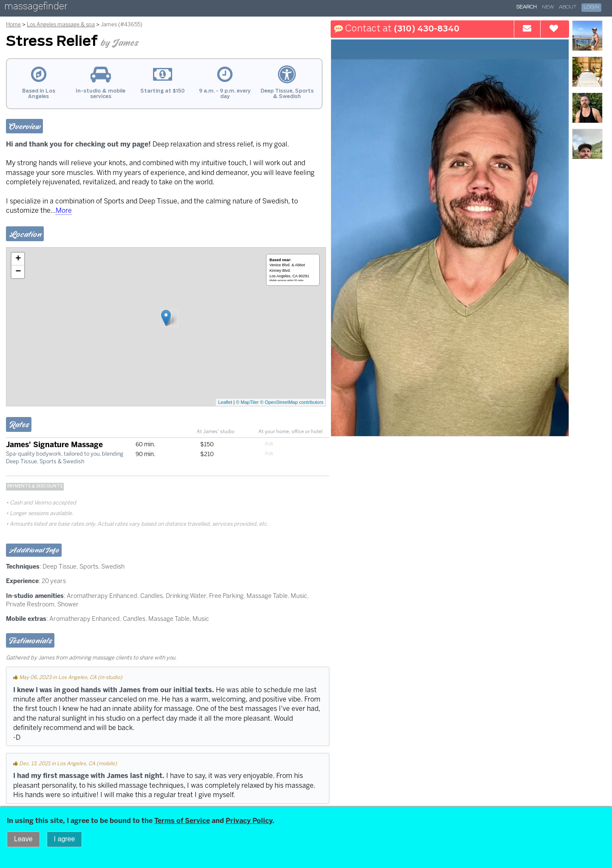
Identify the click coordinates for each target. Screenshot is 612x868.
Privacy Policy (249, 821)
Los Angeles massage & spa (61, 24)
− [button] (18, 272)
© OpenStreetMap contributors (292, 402)
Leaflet (225, 402)
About (568, 7)
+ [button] (18, 259)
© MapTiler (247, 402)
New (548, 7)
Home (13, 24)
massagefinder (36, 8)
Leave (23, 839)
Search (527, 7)
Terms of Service (182, 821)
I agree (65, 839)
